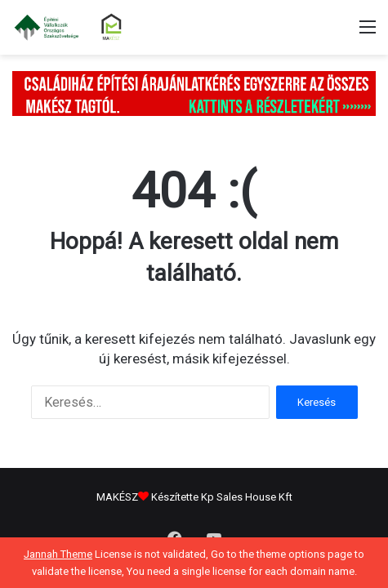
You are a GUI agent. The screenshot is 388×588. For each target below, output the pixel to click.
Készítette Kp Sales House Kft (222, 497)
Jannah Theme (58, 554)
